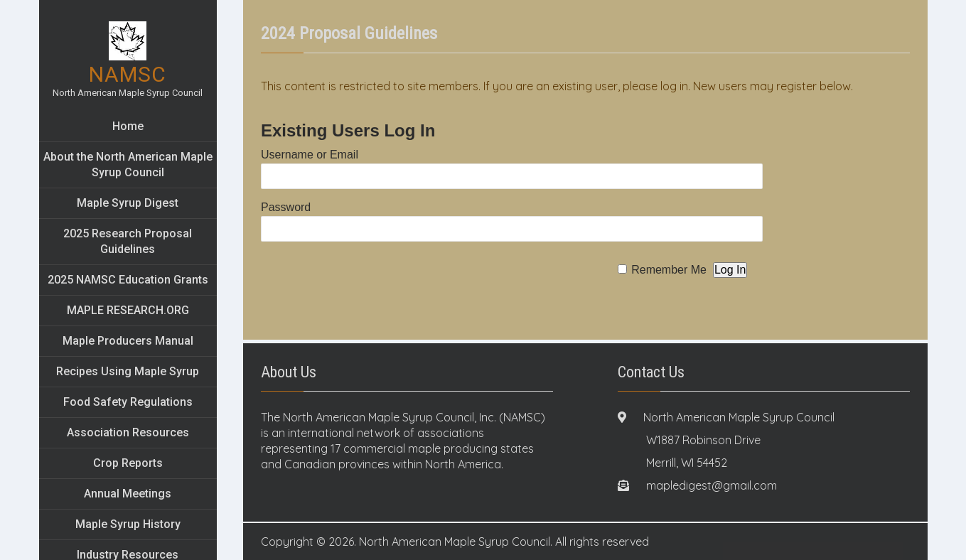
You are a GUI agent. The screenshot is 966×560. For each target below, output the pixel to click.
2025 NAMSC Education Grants (128, 280)
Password (286, 207)
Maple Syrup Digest (128, 203)
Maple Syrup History (128, 524)
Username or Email (310, 155)
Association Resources (128, 432)
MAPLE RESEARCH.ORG (128, 310)
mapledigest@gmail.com (712, 485)
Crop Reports (128, 463)
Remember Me (669, 270)
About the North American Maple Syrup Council (128, 165)
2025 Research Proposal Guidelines (128, 241)
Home (128, 126)
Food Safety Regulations (128, 402)
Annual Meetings (128, 494)
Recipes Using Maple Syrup (128, 371)
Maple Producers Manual (128, 341)
